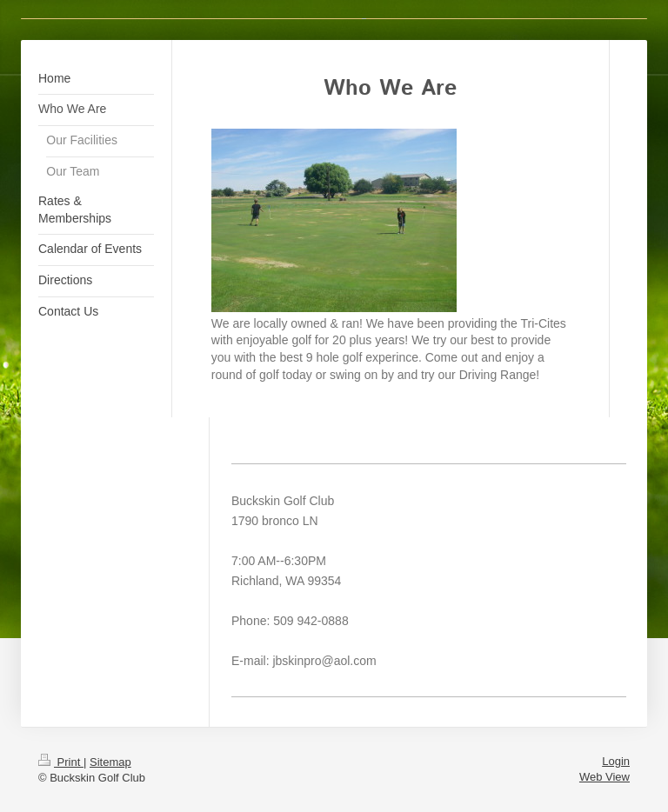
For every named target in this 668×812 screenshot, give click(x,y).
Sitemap (110, 762)
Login (616, 761)
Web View (605, 777)
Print (61, 762)
